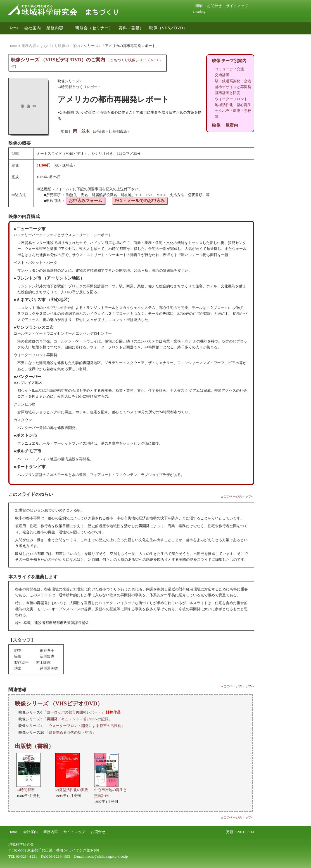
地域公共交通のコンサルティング (40, 37)
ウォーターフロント (231, 99)
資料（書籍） (131, 28)
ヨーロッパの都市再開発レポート (74, 712)
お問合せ (214, 6)
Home (13, 28)
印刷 (199, 6)
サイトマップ (237, 6)
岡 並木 (81, 131)
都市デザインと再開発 (233, 87)
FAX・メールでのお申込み (140, 201)
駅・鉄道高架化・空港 (233, 81)
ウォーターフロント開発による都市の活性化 (85, 726)
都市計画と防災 (228, 93)
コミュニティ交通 (229, 69)
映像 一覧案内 (225, 125)
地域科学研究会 (21, 844)
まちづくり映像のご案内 (60, 46)
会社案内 (32, 28)
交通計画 (222, 75)
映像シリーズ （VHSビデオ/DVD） (59, 703)
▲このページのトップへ (237, 497)
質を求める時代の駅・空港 (70, 732)
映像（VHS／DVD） (168, 28)
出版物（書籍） (34, 746)
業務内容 (55, 28)
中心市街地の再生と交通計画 (111, 790)
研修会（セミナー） (94, 28)
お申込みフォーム (86, 201)
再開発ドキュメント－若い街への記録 (78, 719)
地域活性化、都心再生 (233, 105)
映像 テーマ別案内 (229, 61)
